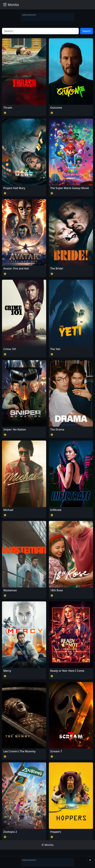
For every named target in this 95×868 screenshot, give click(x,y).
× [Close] (90, 860)
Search (87, 31)
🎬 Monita (11, 5)
